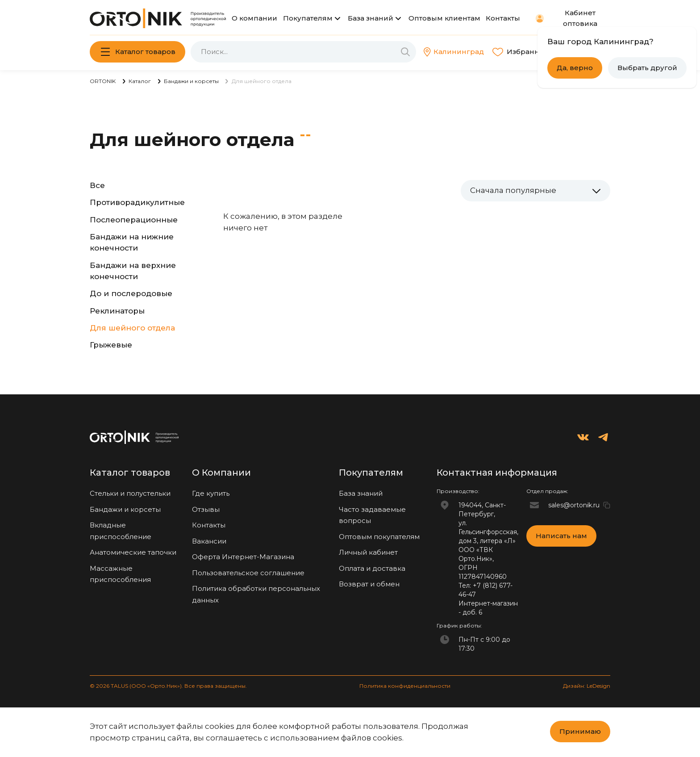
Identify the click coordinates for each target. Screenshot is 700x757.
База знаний (371, 18)
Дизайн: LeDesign (587, 686)
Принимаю (580, 731)
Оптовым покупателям (379, 537)
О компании (254, 18)
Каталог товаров (145, 52)
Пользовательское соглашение (248, 573)
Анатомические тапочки (133, 552)
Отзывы (206, 509)
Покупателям (308, 18)
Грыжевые (111, 345)
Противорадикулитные (137, 202)
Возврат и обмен (369, 584)
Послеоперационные (134, 220)
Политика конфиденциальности (405, 686)
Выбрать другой (647, 68)
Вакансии (209, 541)
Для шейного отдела (132, 328)
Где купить (211, 493)
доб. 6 (472, 612)
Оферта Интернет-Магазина (243, 557)
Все (97, 185)
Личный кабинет (368, 552)
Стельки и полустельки (130, 493)
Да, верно (575, 68)
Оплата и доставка (372, 568)
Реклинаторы (117, 311)
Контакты (503, 18)
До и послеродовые (131, 293)
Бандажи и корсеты (125, 509)
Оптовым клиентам (444, 18)
